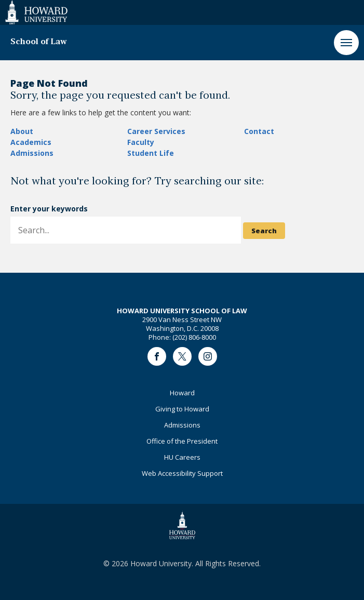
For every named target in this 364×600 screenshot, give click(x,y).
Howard (182, 393)
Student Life (151, 153)
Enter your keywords (49, 209)
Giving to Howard (182, 409)
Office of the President (182, 441)
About (22, 131)
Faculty (141, 142)
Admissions (32, 153)
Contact (259, 131)
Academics (31, 142)
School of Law (39, 42)
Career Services (156, 131)
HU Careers (182, 457)
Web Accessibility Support (182, 473)
